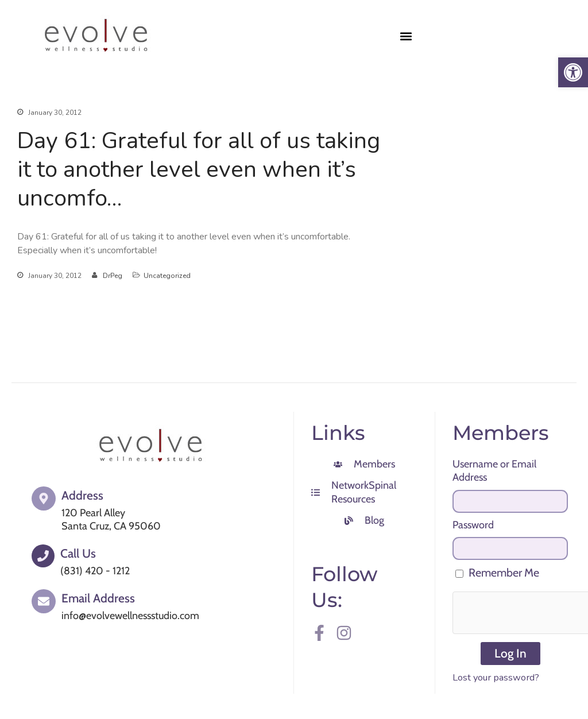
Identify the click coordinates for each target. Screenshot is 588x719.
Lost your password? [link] (496, 677)
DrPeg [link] (113, 276)
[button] (406, 36)
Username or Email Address (494, 471)
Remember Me (497, 573)
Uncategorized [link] (167, 276)
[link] (573, 72)
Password (473, 525)
